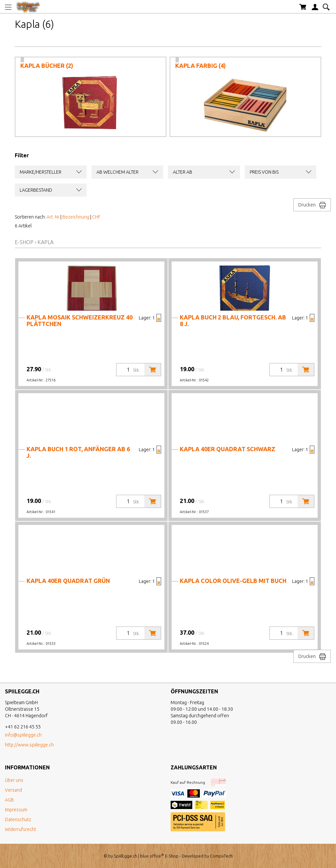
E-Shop (24, 242)
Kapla (45, 242)
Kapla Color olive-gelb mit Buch (233, 581)
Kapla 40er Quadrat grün (68, 581)
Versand (13, 790)
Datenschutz (18, 820)
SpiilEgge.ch (126, 856)
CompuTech (221, 856)
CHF (96, 217)
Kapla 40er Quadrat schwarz (228, 449)
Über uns (14, 780)
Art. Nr (53, 217)
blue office (152, 856)
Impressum (16, 810)
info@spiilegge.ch (23, 735)
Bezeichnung (76, 217)
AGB (9, 800)
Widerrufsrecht (21, 829)
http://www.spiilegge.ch (29, 745)
